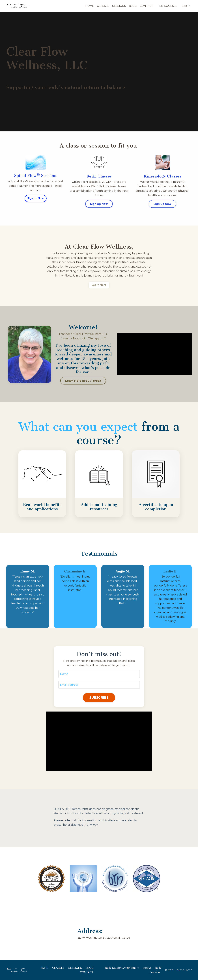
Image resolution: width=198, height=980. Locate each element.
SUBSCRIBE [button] (99, 698)
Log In (186, 6)
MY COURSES (168, 6)
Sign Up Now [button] (36, 198)
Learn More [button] (99, 285)
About (147, 968)
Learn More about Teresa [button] (83, 381)
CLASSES (103, 6)
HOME (90, 6)
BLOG (133, 6)
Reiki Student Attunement (122, 968)
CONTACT (146, 6)
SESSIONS (119, 6)
